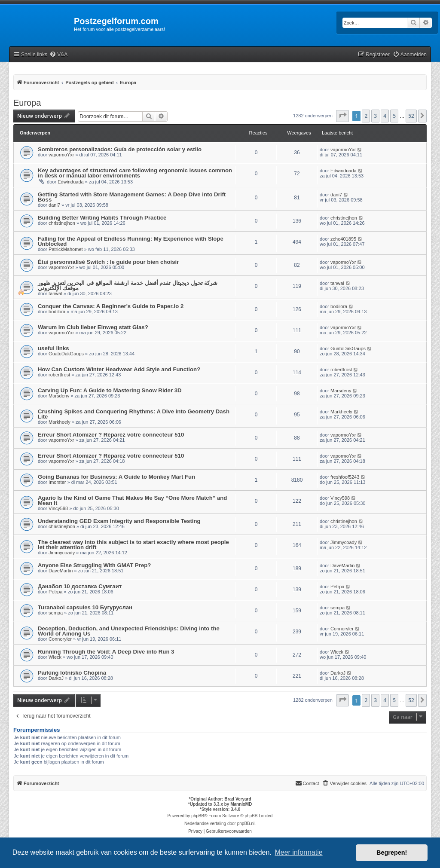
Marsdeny (59, 396)
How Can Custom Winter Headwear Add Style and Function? (119, 369)
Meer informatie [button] (298, 852)
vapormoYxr (61, 155)
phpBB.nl (246, 824)
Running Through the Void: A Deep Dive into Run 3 (106, 652)
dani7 (54, 205)
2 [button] (366, 116)
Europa (27, 103)
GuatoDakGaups (66, 354)
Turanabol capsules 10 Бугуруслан (85, 607)
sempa (56, 613)
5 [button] (394, 116)
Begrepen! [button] (392, 853)
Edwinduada (71, 182)
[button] (342, 116)
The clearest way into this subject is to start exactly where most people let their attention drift (133, 545)
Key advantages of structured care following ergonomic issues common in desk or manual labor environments (135, 173)
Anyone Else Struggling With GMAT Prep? (94, 565)
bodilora (57, 312)
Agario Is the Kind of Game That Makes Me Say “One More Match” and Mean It (132, 500)
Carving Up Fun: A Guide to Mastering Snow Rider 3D (110, 390)
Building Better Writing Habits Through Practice (102, 218)
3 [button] (375, 116)
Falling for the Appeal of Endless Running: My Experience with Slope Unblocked (131, 241)
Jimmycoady (62, 553)
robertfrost (59, 375)
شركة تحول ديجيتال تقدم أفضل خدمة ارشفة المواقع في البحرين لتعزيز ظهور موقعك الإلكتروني (128, 286)
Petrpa (55, 592)
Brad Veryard (238, 799)
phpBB (198, 816)
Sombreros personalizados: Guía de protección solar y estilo (120, 149)
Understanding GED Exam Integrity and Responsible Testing (119, 521)
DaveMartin (61, 571)
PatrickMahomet (66, 249)
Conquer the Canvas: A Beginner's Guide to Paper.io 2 (111, 306)
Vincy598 (58, 508)
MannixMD (241, 804)
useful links (53, 348)
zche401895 (343, 239)
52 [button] (411, 116)
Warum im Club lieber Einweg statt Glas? (93, 327)
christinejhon (62, 223)
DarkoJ (56, 678)
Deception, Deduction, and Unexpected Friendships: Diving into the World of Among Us (129, 631)
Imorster (57, 482)
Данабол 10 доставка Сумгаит (80, 586)
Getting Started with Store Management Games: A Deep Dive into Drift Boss (132, 197)
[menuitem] (58, 55)
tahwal (55, 293)
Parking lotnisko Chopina (72, 673)
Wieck (55, 657)
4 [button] (385, 116)
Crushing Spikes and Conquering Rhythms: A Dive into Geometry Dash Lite (134, 414)
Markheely (60, 422)
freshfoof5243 (345, 477)
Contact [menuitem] (307, 783)
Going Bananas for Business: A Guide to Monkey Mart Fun (116, 477)
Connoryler (60, 639)
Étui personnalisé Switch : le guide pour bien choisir (108, 262)
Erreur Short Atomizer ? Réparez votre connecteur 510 (111, 435)
